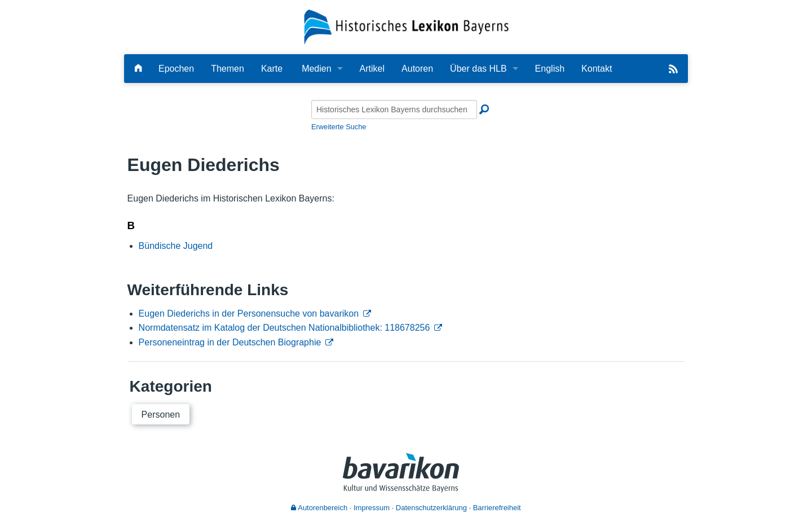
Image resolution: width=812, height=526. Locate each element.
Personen (161, 415)
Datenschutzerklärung (431, 508)
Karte (272, 69)
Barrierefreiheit (497, 508)
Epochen (176, 69)
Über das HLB (478, 69)
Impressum (372, 508)
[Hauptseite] (138, 69)
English (550, 69)
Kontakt (597, 69)
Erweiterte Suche (339, 127)
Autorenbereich (319, 508)
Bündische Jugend (176, 246)
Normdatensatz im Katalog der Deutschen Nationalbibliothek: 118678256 (284, 328)
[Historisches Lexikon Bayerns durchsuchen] (394, 109)
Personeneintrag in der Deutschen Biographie (230, 342)
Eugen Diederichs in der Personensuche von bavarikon (249, 314)
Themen (228, 69)
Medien (316, 69)
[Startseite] (406, 26)
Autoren (417, 69)
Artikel (372, 69)
